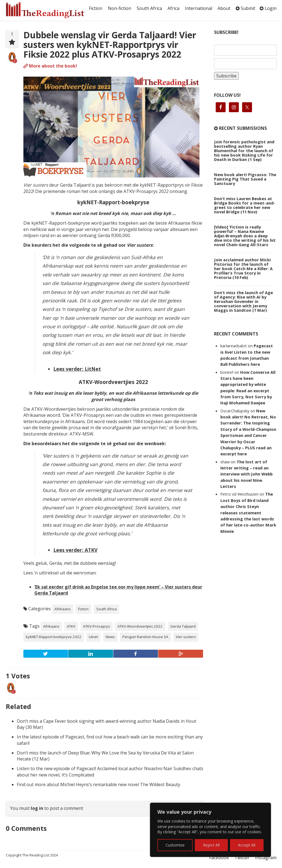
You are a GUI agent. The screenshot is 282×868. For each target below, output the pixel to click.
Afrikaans (63, 609)
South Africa (149, 8)
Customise (175, 845)
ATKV (71, 626)
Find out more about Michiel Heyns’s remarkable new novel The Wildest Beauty (98, 784)
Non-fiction (120, 8)
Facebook (219, 858)
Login (268, 8)
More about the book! (50, 66)
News (110, 637)
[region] (210, 830)
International (199, 8)
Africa (173, 8)
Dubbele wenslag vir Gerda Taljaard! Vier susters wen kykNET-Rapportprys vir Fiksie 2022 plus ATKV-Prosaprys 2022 (110, 45)
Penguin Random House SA (145, 637)
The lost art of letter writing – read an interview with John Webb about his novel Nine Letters (247, 474)
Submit (246, 8)
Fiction (96, 8)
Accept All (247, 845)
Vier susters (186, 637)
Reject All (211, 845)
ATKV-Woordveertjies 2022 (140, 626)
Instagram (266, 858)
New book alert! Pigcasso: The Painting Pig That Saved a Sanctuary (245, 179)
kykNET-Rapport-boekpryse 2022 (54, 637)
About (224, 8)
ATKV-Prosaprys (97, 626)
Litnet (93, 637)
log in (37, 808)
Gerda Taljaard (183, 626)
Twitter (242, 858)
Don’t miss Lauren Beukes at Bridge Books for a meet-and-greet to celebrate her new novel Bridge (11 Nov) (245, 205)
